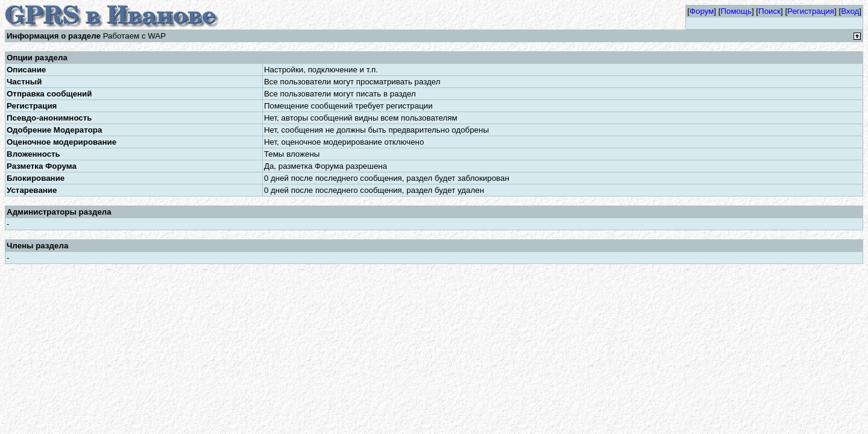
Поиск (769, 11)
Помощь (736, 11)
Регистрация (811, 11)
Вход (850, 11)
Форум (702, 11)
